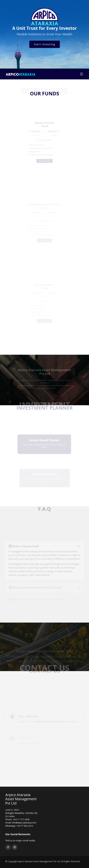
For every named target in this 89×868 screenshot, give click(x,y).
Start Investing (45, 46)
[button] (43, 671)
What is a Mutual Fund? (46, 550)
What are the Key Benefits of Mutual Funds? (46, 590)
